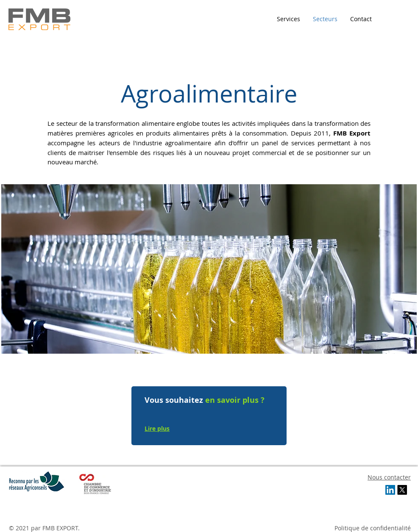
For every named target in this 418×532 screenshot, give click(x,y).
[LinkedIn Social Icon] (390, 490)
